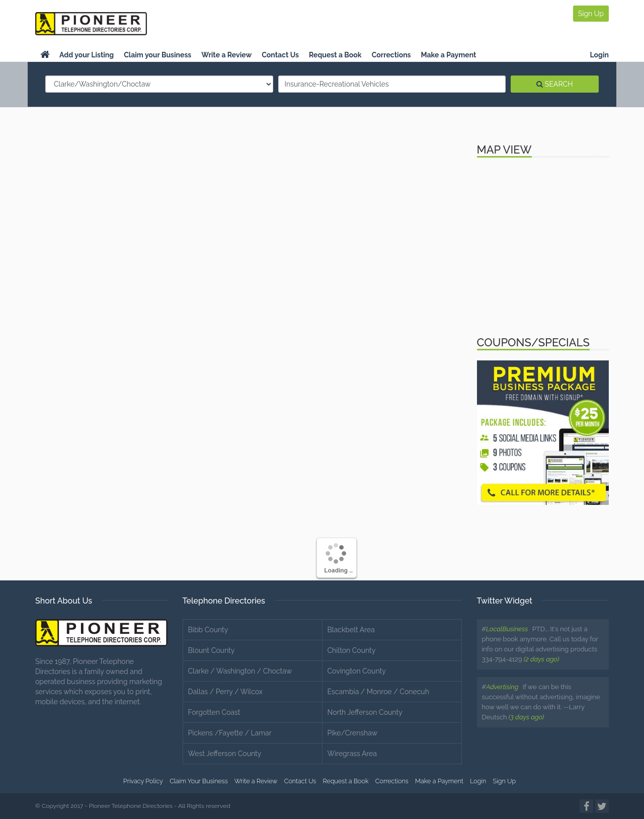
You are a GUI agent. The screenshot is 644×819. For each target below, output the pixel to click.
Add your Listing (87, 55)
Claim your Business (157, 55)
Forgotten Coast (214, 712)
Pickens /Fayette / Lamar (230, 733)
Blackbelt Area (351, 630)
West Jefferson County (225, 754)
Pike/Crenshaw (353, 733)
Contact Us (280, 55)
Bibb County (208, 630)
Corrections (391, 55)
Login (599, 55)
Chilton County (352, 650)
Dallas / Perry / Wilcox (225, 692)
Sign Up (591, 14)
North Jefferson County (365, 712)
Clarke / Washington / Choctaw (240, 671)
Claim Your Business (199, 781)
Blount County (212, 650)
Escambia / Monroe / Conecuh (378, 692)
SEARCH (554, 84)
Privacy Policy (143, 781)
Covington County (357, 671)
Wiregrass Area (352, 754)
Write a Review (226, 55)
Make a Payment (449, 55)
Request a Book (335, 55)
